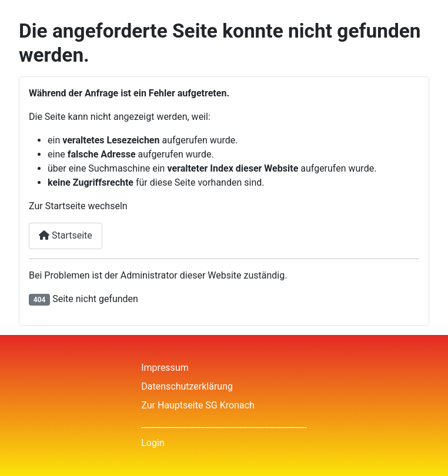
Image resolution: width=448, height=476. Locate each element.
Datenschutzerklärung (187, 386)
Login (153, 443)
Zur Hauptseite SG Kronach (198, 405)
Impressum (165, 368)
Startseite (66, 235)
